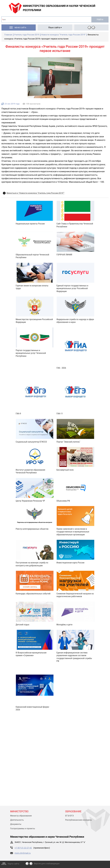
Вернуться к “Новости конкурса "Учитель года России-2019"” (35, 193)
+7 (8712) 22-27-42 (23, 848)
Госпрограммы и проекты (23, 829)
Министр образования (21, 816)
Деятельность (17, 820)
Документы (16, 824)
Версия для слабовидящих (47, 864)
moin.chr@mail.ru (23, 853)
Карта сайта (13, 864)
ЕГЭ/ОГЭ (69, 816)
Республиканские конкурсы (79, 820)
